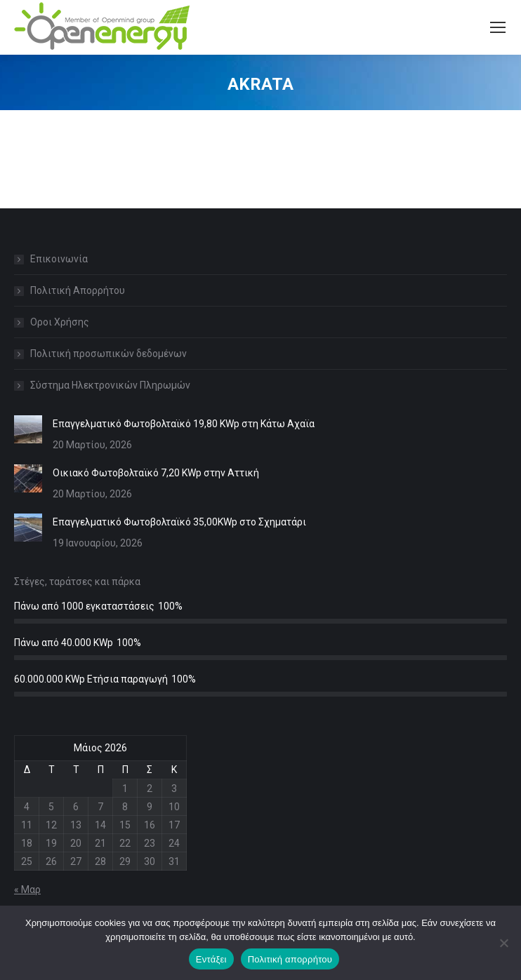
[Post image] (28, 429)
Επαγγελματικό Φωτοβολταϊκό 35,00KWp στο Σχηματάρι (179, 522)
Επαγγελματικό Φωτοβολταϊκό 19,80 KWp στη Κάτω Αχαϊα (184, 424)
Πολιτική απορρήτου (290, 959)
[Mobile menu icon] (498, 27)
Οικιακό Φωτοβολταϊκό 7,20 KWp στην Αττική (156, 473)
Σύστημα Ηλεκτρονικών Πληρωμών (110, 385)
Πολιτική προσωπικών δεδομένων (108, 354)
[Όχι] (503, 943)
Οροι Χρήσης (60, 322)
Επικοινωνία (59, 259)
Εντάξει (211, 959)
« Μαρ (27, 890)
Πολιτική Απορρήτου (78, 290)
